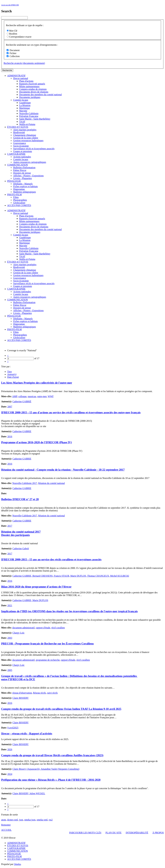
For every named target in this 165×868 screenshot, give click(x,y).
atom (4, 820)
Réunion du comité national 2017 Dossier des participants (21, 533)
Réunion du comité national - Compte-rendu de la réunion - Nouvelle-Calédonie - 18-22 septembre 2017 (63, 470)
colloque (22, 396)
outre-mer (42, 396)
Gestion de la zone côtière (26, 138)
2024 (10, 774)
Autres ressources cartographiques (30, 162)
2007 (10, 407)
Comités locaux (21, 100)
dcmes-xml (13, 820)
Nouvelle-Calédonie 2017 (25, 483)
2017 (10, 526)
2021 (10, 605)
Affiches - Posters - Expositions (28, 176)
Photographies (20, 200)
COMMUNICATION (18, 165)
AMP (15, 396)
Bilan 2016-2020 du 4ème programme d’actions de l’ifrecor (36, 587)
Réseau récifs (40, 693)
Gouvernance (20, 143)
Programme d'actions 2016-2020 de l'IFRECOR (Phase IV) (36, 442)
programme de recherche (48, 660)
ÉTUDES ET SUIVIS (18, 127)
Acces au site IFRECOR (10, 5)
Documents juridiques (30, 97)
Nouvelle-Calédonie (29, 113)
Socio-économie (21, 146)
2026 (10, 749)
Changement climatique (25, 135)
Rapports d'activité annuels (32, 84)
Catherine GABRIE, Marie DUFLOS (30, 600)
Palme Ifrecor (20, 170)
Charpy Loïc (18, 633)
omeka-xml (42, 820)
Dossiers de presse (22, 173)
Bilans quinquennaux (29, 86)
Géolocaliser (19, 203)
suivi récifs (52, 693)
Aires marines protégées (25, 130)
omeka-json (30, 820)
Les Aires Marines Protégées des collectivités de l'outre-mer (37, 383)
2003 (10, 638)
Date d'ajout (13, 377)
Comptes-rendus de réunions (33, 89)
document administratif (23, 628)
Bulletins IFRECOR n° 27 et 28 (20, 499)
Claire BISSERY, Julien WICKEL (29, 793)
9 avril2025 (13, 728)
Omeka (17, 864)
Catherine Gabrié (21, 549)
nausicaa (32, 396)
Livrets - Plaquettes (22, 178)
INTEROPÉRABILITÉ (137, 833)
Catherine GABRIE (22, 431)
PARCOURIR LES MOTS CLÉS (85, 833)
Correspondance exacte (19, 37)
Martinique (25, 108)
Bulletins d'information (24, 168)
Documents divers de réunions (34, 92)
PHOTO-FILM (14, 195)
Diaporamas (19, 189)
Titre (10, 372)
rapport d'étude (43, 628)
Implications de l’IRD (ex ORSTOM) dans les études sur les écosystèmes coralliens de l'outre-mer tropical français (69, 611)
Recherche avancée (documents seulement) (24, 63)
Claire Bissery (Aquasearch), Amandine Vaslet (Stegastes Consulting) (46, 769)
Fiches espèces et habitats (25, 186)
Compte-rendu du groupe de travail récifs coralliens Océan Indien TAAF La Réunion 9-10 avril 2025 (61, 709)
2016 (10, 436)
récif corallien (58, 628)
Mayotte (23, 111)
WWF (51, 396)
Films (16, 197)
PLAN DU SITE (114, 833)
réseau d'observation (22, 693)
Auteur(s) (12, 374)
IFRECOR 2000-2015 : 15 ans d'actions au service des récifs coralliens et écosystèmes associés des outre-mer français (71, 412)
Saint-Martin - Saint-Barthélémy (35, 119)
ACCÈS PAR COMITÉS (19, 205)
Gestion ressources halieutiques (28, 140)
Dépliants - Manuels (23, 184)
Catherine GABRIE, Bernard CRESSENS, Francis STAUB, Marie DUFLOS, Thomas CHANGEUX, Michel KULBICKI (71, 576)
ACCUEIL (6, 830)
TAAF (22, 122)
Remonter (6, 825)
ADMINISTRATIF (16, 76)
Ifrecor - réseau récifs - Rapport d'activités (27, 734)
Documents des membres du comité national (40, 95)
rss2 (51, 820)
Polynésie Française (29, 116)
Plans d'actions (26, 81)
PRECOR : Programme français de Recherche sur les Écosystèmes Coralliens (48, 644)
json (21, 820)
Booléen (12, 34)
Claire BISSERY (21, 698)
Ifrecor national (21, 78)
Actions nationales (22, 157)
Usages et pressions (23, 151)
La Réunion (25, 105)
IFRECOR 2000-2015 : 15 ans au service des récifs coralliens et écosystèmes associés (51, 559)
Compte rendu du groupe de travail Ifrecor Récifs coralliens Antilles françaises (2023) (52, 755)
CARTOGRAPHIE (16, 154)
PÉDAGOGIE (14, 181)
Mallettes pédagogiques (25, 192)
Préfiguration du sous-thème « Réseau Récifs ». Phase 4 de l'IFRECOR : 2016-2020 (51, 780)
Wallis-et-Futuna (27, 124)
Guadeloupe (25, 103)
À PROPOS (158, 833)
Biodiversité (19, 132)
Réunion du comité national (51, 483)
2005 (10, 670)
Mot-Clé (12, 31)
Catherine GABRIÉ (22, 401)
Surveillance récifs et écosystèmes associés (34, 149)
